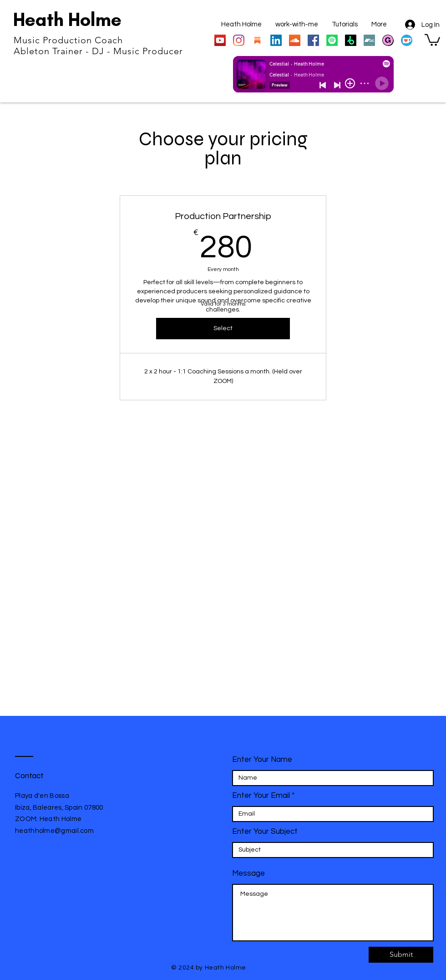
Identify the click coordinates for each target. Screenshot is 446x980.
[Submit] (401, 955)
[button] (432, 39)
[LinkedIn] (276, 40)
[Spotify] (332, 40)
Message (248, 874)
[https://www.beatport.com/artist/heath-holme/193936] (351, 40)
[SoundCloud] (295, 40)
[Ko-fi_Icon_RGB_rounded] (407, 40)
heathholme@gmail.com (54, 831)
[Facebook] (313, 40)
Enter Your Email (261, 796)
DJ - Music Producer (137, 51)
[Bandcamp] (369, 40)
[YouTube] (220, 40)
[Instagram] (239, 40)
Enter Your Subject (265, 832)
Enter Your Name (262, 760)
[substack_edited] (257, 40)
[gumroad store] (388, 40)
